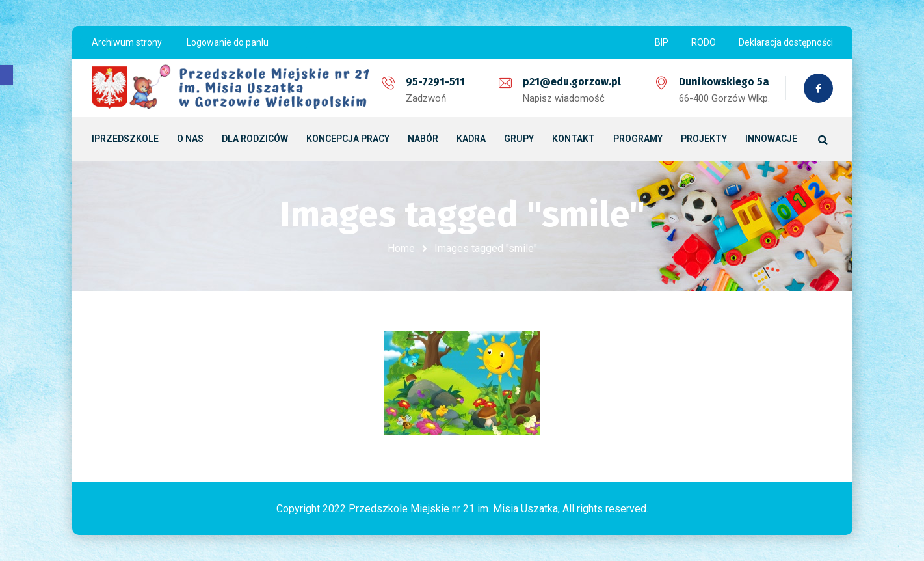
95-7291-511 (435, 82)
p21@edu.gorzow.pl (572, 82)
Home (401, 248)
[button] (7, 75)
